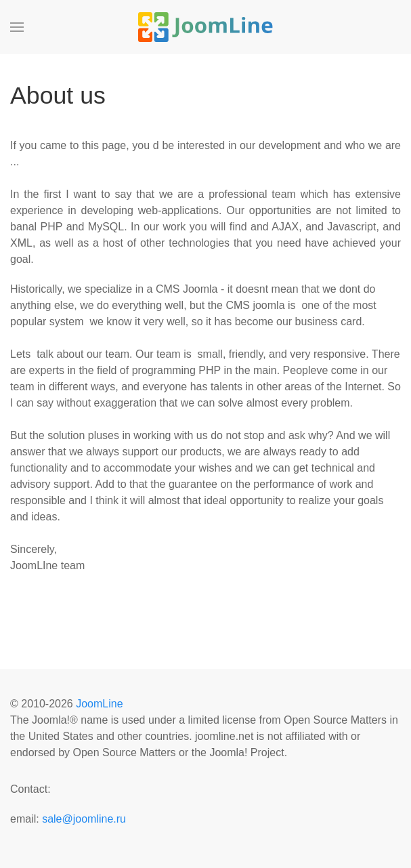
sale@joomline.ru (84, 819)
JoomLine (99, 704)
